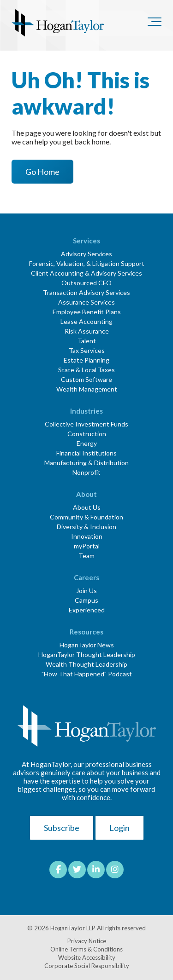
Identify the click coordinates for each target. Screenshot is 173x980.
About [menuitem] (86, 494)
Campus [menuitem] (86, 600)
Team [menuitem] (86, 556)
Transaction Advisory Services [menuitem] (86, 292)
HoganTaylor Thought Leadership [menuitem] (87, 654)
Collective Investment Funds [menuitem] (86, 424)
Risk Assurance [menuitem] (87, 331)
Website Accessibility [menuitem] (87, 957)
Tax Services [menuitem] (87, 350)
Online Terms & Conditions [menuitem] (86, 949)
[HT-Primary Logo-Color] (58, 23)
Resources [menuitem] (86, 632)
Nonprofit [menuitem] (86, 472)
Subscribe (62, 828)
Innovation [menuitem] (87, 536)
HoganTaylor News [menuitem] (87, 645)
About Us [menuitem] (87, 507)
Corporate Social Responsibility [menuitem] (87, 966)
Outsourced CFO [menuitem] (86, 283)
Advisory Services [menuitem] (86, 254)
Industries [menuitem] (86, 411)
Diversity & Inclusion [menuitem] (86, 527)
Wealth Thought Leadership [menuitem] (86, 664)
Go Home (42, 172)
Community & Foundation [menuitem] (86, 517)
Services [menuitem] (86, 241)
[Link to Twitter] (77, 870)
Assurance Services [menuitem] (86, 302)
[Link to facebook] (58, 870)
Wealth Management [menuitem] (87, 389)
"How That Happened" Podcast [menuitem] (87, 674)
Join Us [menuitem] (86, 591)
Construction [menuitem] (87, 434)
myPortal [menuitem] (87, 546)
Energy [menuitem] (87, 443)
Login (119, 828)
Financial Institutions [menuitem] (86, 453)
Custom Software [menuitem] (86, 379)
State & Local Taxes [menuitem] (86, 370)
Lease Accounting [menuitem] (86, 321)
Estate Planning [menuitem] (86, 360)
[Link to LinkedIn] (96, 870)
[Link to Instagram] (115, 870)
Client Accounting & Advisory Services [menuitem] (86, 273)
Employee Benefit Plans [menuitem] (87, 312)
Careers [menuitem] (86, 577)
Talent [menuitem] (87, 341)
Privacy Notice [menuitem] (87, 941)
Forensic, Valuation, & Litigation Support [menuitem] (87, 263)
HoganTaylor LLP (73, 928)
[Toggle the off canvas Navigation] (155, 23)
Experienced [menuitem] (87, 610)
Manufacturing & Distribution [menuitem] (86, 463)
